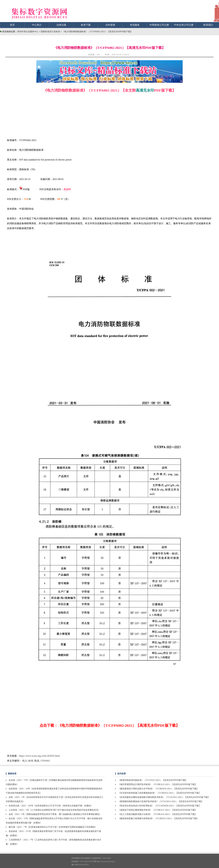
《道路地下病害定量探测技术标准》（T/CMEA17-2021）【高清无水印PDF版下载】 (157, 810)
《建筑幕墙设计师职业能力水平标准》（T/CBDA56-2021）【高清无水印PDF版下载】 (158, 789)
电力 (25, 761)
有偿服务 (135, 25)
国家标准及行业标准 (51, 32)
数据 (37, 761)
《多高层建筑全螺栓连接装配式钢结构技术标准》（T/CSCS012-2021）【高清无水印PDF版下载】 (164, 797)
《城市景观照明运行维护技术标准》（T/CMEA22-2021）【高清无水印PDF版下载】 (157, 784)
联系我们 (208, 25)
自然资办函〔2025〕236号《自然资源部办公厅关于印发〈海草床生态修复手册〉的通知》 (51, 806)
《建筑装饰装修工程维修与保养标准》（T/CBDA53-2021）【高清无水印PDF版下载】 (158, 818)
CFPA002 (45, 761)
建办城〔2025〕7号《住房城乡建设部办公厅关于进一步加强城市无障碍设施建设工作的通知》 (53, 827)
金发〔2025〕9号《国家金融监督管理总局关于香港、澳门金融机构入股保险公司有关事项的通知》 (55, 814)
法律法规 (61, 25)
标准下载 (86, 25)
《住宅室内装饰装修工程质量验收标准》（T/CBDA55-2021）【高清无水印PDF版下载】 (159, 793)
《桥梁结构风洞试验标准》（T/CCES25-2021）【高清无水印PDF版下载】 (153, 780)
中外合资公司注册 (184, 25)
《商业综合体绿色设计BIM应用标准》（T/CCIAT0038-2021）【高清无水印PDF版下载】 (159, 806)
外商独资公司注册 (159, 25)
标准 (31, 761)
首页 (12, 25)
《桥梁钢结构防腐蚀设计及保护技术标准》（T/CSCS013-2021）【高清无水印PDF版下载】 (161, 801)
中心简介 (37, 25)
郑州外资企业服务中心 (28, 32)
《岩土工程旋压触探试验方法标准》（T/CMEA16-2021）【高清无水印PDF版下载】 (157, 814)
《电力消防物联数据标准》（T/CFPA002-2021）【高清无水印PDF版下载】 (97, 32)
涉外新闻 (110, 25)
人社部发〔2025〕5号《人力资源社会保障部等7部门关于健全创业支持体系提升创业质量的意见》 (54, 810)
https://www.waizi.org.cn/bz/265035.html (39, 756)
